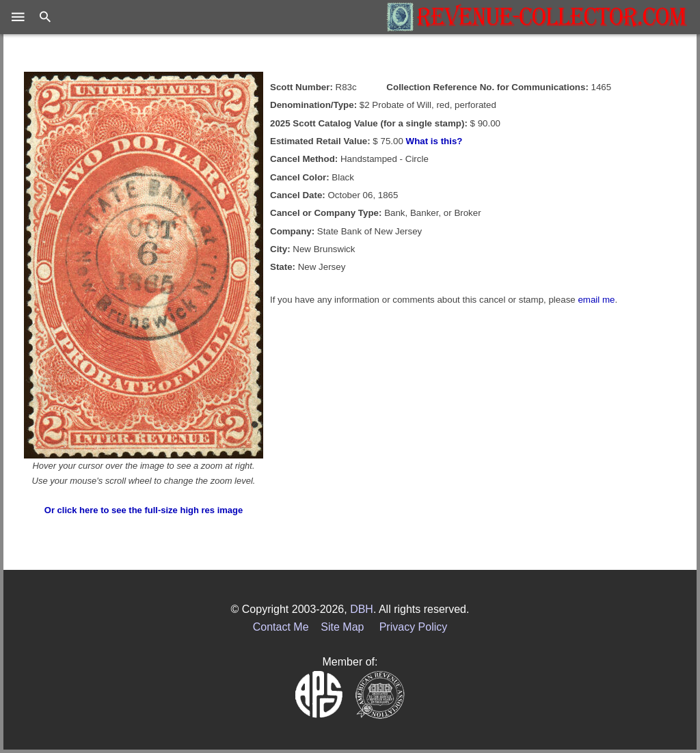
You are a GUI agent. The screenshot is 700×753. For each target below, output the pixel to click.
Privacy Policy (414, 627)
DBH (362, 609)
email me (596, 300)
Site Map (342, 627)
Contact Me (281, 627)
